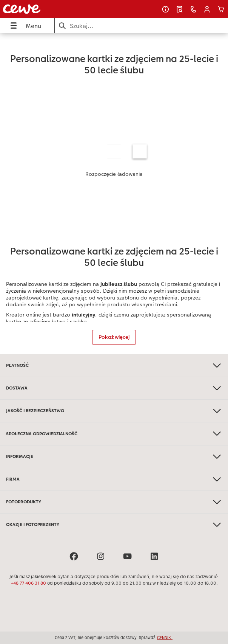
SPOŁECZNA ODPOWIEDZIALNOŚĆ (114, 434)
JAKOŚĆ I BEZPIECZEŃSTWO (114, 411)
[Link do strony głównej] (44, 9)
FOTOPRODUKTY (114, 502)
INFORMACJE (114, 457)
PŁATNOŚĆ (114, 365)
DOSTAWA (114, 388)
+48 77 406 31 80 (28, 583)
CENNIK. (165, 638)
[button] (207, 9)
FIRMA (114, 479)
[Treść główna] (114, 194)
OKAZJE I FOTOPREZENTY (114, 525)
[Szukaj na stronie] (141, 26)
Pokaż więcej (114, 337)
